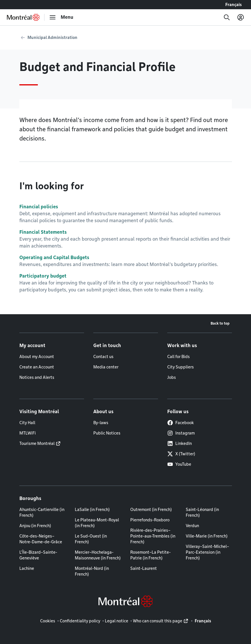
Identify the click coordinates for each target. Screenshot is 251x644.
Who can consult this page (158, 621)
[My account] (241, 17)
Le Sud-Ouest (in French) (91, 539)
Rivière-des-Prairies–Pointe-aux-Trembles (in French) (153, 536)
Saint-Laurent (144, 568)
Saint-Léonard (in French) (202, 512)
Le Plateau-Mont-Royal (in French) (97, 523)
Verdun (192, 526)
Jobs (172, 377)
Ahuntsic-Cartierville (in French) (42, 512)
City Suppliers (181, 367)
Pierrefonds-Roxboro (150, 520)
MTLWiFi (28, 433)
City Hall (27, 423)
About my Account (37, 357)
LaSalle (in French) (92, 510)
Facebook (181, 423)
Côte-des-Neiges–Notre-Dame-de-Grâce (41, 539)
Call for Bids (179, 357)
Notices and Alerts (37, 377)
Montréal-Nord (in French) (92, 571)
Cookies (48, 621)
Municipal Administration (52, 38)
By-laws (101, 423)
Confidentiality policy (80, 621)
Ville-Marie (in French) (207, 536)
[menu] (61, 17)
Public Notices (107, 433)
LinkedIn (180, 443)
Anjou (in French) (35, 526)
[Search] (227, 17)
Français (234, 5)
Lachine (27, 568)
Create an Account (37, 367)
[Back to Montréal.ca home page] (23, 17)
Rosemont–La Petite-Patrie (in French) (150, 555)
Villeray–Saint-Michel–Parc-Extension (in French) (207, 552)
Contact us (103, 357)
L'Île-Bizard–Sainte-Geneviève (38, 555)
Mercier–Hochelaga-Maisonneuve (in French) (98, 555)
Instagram (181, 433)
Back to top (220, 323)
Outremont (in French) (151, 510)
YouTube (179, 464)
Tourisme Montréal (37, 443)
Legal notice (117, 621)
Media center (106, 367)
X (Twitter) (181, 454)
